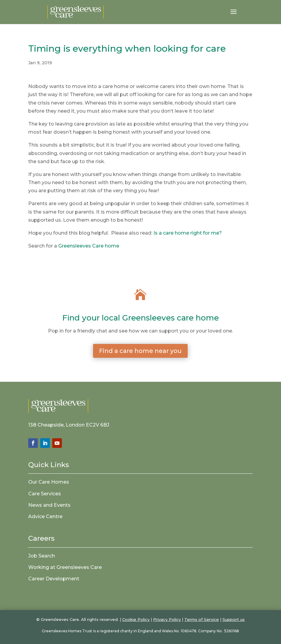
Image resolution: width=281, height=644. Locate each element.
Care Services (45, 494)
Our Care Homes (49, 482)
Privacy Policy (167, 619)
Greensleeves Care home (89, 246)
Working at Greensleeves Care (65, 567)
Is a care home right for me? (188, 233)
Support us (234, 619)
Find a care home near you (140, 351)
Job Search (42, 556)
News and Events (49, 505)
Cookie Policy (136, 619)
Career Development (54, 579)
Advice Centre (45, 516)
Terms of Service (202, 619)
